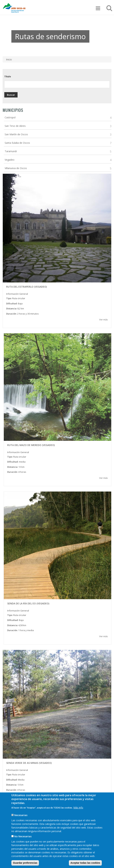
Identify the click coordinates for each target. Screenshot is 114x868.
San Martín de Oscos (16, 134)
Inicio (9, 59)
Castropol (10, 117)
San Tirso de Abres (15, 126)
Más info (78, 813)
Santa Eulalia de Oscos (17, 143)
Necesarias (21, 820)
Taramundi (11, 151)
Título (8, 76)
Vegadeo (10, 160)
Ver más (103, 320)
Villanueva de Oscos (16, 168)
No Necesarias (23, 842)
